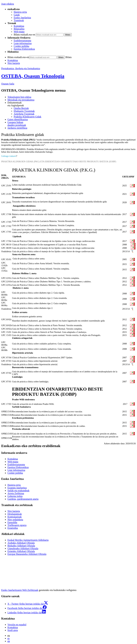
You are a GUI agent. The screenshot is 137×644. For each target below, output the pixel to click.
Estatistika (13, 528)
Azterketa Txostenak (24, 114)
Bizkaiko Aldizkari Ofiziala (21, 546)
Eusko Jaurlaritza (22, 18)
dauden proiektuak (72, 124)
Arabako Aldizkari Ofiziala (21, 543)
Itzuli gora (13, 630)
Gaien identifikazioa (18, 119)
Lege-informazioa (23, 43)
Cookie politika (21, 46)
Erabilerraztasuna (22, 40)
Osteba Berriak (21, 108)
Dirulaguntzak (15, 514)
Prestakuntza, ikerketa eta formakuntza (21, 68)
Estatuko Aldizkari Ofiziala (21, 551)
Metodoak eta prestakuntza (21, 100)
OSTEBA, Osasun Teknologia (33, 76)
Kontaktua (19, 26)
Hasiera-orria (20, 12)
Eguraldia (12, 522)
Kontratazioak (15, 517)
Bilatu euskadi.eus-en (24, 35)
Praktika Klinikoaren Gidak (28, 117)
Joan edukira (8, 4)
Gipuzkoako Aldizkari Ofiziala (23, 548)
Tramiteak (19, 20)
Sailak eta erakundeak (18, 491)
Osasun (8, 84)
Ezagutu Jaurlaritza (17, 488)
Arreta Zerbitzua (16, 493)
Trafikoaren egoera (17, 525)
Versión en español (17, 625)
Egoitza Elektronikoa (24, 49)
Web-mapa (19, 32)
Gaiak (17, 15)
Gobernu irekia (15, 496)
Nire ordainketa (15, 520)
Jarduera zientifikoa (17, 128)
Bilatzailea (19, 29)
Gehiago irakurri (9, 156)
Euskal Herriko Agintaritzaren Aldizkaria (28, 540)
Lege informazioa (16, 470)
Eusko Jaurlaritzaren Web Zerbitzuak (20, 590)
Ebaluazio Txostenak (24, 111)
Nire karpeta (14, 63)
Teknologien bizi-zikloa (19, 97)
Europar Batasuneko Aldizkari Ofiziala (27, 554)
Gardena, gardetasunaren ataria (23, 499)
